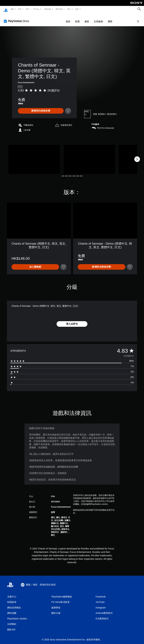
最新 (51, 18)
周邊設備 (47, 9)
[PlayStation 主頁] (6, 9)
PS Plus (36, 9)
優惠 (69, 18)
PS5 (20, 9)
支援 (77, 9)
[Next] (137, 156)
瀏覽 (93, 18)
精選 (60, 18)
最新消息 (59, 9)
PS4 (27, 9)
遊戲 (12, 9)
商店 (69, 9)
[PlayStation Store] (17, 18)
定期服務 (81, 18)
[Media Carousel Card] (34, 156)
